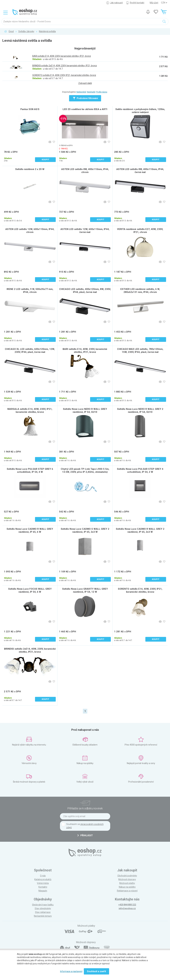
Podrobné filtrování (85, 98)
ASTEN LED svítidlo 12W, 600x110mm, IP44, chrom (30, 231)
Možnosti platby (127, 883)
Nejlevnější (81, 92)
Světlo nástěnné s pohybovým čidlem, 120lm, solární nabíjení (140, 111)
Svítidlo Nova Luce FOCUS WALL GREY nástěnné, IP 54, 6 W (30, 590)
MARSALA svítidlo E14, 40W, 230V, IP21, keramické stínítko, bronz (30, 411)
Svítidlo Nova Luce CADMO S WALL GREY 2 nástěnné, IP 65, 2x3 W (85, 530)
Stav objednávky (43, 908)
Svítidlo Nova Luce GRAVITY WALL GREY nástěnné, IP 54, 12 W (85, 590)
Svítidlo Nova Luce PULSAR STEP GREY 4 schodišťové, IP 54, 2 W (140, 470)
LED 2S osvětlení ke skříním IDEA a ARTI (85, 109)
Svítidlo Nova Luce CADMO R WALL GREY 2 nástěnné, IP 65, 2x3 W (140, 530)
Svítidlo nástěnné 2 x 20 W (30, 169)
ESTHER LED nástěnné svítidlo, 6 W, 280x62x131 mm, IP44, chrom (140, 291)
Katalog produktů (43, 879)
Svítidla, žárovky (26, 31)
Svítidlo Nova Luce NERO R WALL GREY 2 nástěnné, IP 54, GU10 (140, 411)
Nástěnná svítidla (47, 31)
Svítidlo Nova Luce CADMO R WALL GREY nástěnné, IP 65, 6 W (30, 530)
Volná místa (43, 883)
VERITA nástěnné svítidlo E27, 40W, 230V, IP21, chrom (140, 231)
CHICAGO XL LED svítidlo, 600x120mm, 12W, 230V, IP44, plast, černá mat (30, 351)
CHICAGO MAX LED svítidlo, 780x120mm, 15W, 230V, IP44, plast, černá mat (140, 351)
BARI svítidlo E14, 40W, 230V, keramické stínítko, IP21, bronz (85, 351)
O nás (43, 876)
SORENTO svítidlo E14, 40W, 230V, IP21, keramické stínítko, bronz (140, 590)
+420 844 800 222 (127, 905)
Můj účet (154, 3)
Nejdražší (91, 92)
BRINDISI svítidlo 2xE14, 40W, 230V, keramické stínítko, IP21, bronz (30, 650)
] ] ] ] (164, 3)
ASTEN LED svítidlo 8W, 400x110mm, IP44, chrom (85, 171)
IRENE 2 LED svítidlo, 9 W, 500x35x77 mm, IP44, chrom (30, 291)
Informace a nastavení (71, 971)
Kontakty (43, 887)
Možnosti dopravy (127, 879)
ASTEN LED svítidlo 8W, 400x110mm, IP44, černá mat (140, 171)
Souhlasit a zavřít (96, 971)
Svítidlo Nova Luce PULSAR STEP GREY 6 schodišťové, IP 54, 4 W (30, 470)
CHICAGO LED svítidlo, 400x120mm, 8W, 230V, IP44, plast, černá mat (85, 291)
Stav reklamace (43, 912)
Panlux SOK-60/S (30, 109)
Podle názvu (102, 92)
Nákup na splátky (127, 887)
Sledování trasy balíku (43, 905)
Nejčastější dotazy (43, 916)
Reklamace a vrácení (127, 891)
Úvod (11, 31)
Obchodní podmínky (127, 876)
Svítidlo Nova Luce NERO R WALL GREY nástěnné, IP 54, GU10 (85, 411)
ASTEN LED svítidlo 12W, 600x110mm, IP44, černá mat (85, 231)
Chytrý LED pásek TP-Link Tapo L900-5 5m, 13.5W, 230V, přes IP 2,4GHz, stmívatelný (85, 470)
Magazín (43, 891)
